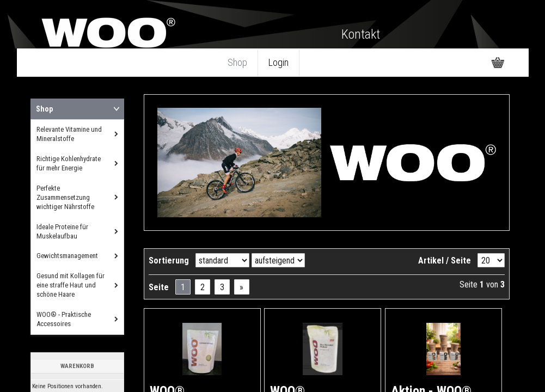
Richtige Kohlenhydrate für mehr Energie (69, 163)
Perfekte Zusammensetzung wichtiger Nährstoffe (65, 197)
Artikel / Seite (445, 261)
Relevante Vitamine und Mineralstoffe (69, 134)
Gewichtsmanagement (67, 256)
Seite (159, 287)
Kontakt (361, 34)
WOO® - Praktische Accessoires (64, 319)
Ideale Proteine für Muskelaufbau (62, 231)
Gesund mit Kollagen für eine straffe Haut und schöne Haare (71, 285)
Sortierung (169, 261)
